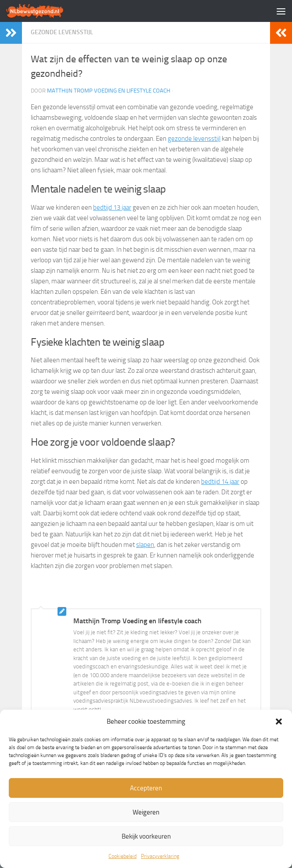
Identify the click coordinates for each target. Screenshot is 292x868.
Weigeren (146, 812)
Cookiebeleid (123, 856)
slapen (145, 545)
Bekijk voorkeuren (146, 836)
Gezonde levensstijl (62, 32)
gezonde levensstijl (194, 139)
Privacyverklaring (160, 856)
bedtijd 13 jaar (112, 207)
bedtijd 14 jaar (220, 482)
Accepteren (146, 788)
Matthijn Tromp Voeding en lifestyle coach (109, 91)
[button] (279, 722)
